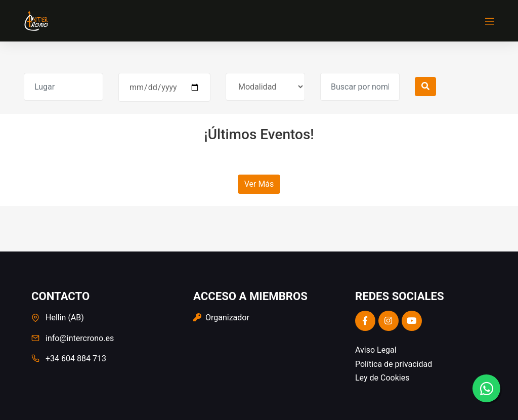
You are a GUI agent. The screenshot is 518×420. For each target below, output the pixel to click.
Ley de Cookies (382, 378)
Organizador (221, 318)
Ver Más (259, 184)
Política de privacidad (394, 364)
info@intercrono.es (80, 338)
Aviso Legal (376, 350)
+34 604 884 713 (76, 359)
